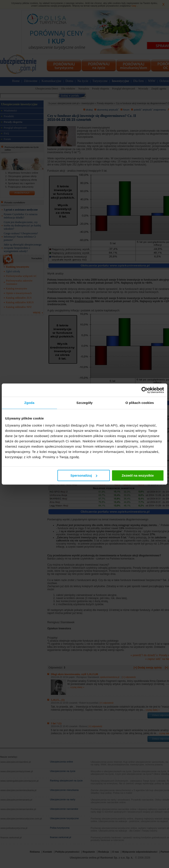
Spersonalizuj (84, 475)
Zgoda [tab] (29, 403)
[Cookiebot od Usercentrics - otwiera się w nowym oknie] (145, 390)
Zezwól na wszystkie (138, 475)
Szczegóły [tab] (84, 403)
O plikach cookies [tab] (140, 403)
